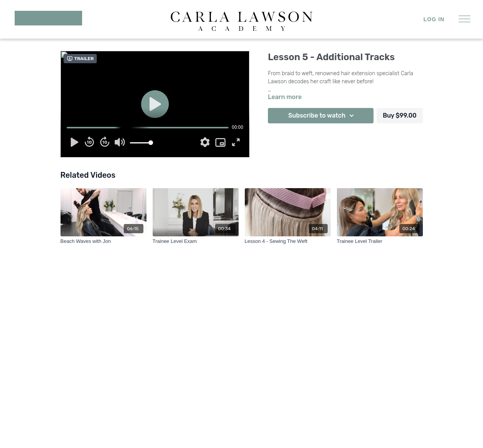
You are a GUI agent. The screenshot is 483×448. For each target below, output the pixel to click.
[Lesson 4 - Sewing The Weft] (288, 241)
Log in (434, 19)
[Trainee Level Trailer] (380, 241)
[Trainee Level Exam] (196, 241)
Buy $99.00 (400, 115)
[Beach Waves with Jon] (103, 241)
